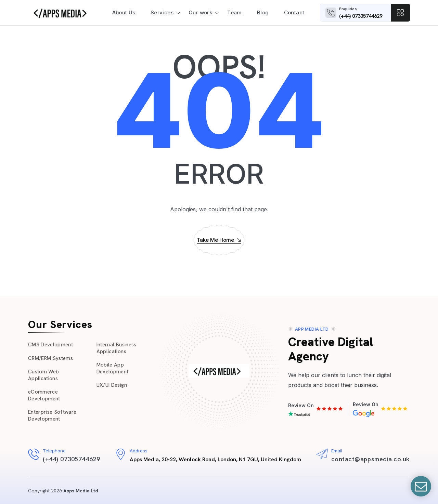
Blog (263, 12)
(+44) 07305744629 (361, 16)
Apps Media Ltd (81, 491)
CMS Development (50, 345)
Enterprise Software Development (52, 415)
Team (235, 12)
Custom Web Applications (43, 375)
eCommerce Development (44, 395)
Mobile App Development (113, 368)
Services (162, 12)
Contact (294, 12)
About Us (124, 12)
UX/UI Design (112, 385)
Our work (200, 12)
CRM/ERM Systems (50, 358)
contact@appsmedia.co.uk (371, 459)
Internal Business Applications (117, 348)
